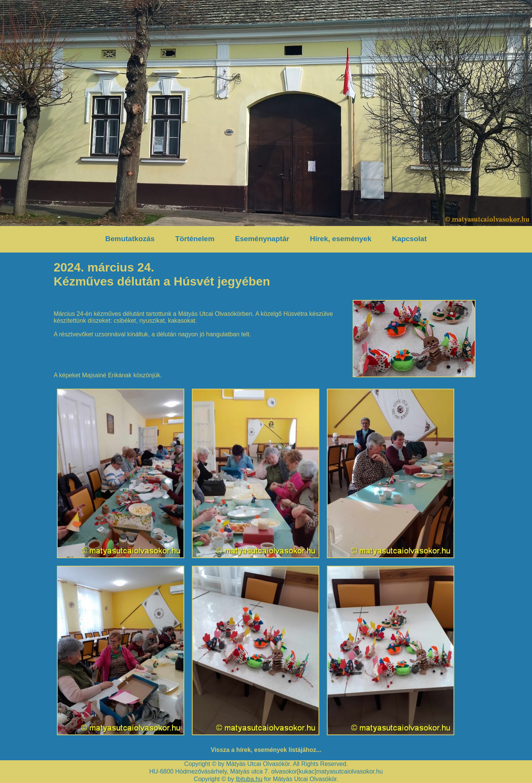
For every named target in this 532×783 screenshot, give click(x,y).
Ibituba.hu (249, 779)
